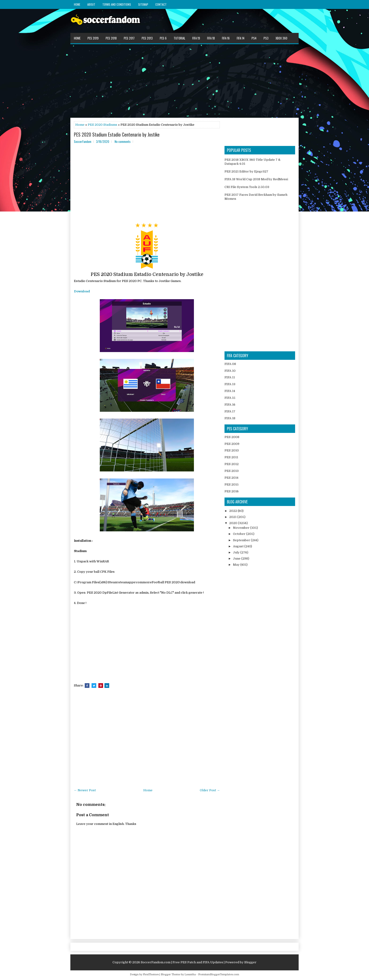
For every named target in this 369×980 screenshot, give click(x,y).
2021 (233, 517)
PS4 (254, 38)
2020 (234, 523)
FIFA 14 (241, 38)
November (242, 528)
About (91, 4)
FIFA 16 (226, 38)
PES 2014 (231, 478)
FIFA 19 (196, 38)
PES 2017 (129, 38)
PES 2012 (232, 464)
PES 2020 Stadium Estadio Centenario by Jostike (117, 134)
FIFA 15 (230, 398)
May (237, 565)
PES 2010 (232, 450)
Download (82, 291)
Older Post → (210, 790)
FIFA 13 (230, 384)
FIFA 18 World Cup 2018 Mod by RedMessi (256, 179)
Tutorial (179, 38)
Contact (161, 4)
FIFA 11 (230, 377)
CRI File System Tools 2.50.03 (247, 187)
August (239, 546)
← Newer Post (85, 790)
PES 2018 (111, 38)
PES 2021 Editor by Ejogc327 (246, 171)
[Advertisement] (184, 81)
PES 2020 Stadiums (102, 125)
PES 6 (163, 38)
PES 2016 (232, 491)
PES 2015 (232, 484)
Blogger (250, 962)
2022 (233, 511)
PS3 (266, 38)
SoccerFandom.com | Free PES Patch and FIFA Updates (182, 962)
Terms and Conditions (117, 4)
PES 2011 (231, 457)
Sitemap (143, 4)
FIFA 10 (230, 371)
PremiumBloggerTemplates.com (219, 974)
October (240, 534)
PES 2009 (232, 444)
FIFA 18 (211, 38)
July (237, 552)
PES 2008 (232, 437)
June (237, 559)
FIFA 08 (230, 364)
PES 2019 (93, 38)
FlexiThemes (151, 974)
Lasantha (190, 974)
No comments (123, 141)
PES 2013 (147, 38)
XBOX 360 (281, 38)
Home (77, 4)
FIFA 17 (230, 411)
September (242, 540)
